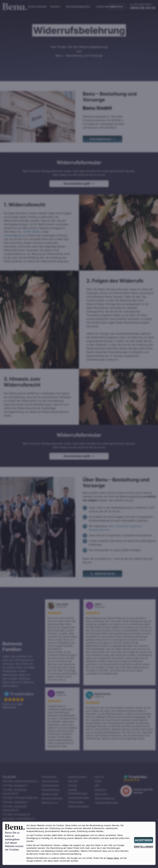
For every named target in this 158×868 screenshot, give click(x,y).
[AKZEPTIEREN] (144, 840)
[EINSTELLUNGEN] (144, 847)
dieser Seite (113, 858)
